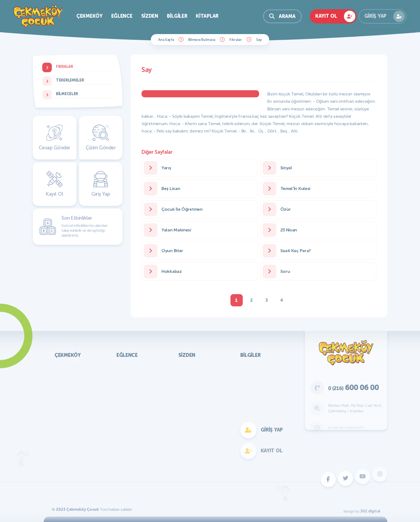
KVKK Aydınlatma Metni (81, 366)
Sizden (150, 16)
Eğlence (122, 16)
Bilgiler (177, 16)
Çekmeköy (89, 16)
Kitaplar (207, 16)
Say (259, 40)
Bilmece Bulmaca (202, 40)
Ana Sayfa (166, 40)
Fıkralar (236, 40)
